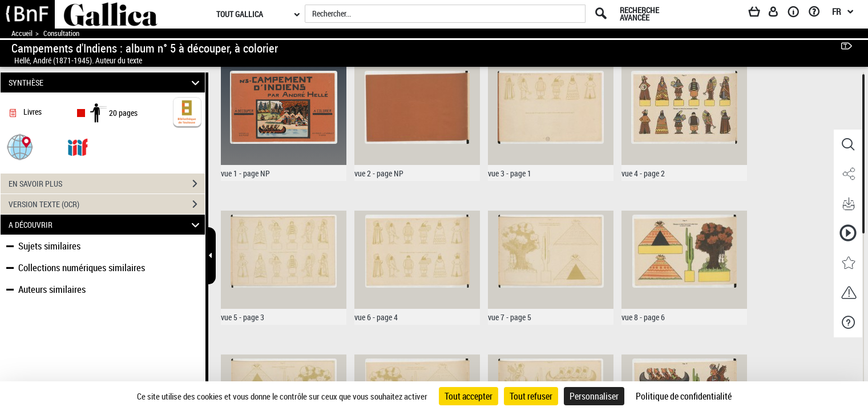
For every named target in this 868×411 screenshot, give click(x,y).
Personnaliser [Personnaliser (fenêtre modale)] (594, 396)
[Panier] (760, 14)
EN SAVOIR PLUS (107, 184)
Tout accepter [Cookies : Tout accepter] (469, 396)
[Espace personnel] (778, 14)
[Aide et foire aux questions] (818, 14)
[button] (20, 146)
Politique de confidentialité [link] (684, 396)
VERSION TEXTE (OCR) (107, 204)
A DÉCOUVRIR (106, 225)
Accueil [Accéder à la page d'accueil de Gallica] (22, 33)
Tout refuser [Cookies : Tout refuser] (531, 396)
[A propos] (797, 14)
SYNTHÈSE (106, 82)
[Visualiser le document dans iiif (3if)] (78, 146)
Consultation (61, 33)
